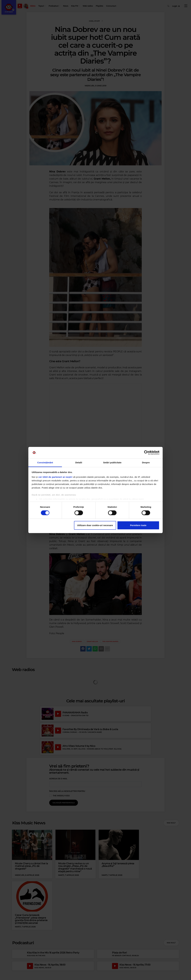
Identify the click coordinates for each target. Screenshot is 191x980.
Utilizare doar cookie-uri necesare (95, 525)
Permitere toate (138, 525)
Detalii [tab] (79, 462)
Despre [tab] (146, 462)
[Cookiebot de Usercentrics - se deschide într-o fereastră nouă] (146, 453)
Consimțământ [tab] (45, 462)
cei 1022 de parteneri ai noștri (55, 477)
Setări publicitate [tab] (112, 462)
